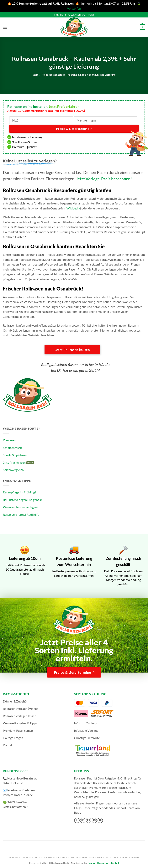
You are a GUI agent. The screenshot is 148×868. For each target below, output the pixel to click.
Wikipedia (73, 208)
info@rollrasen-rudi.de (18, 795)
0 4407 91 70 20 (14, 783)
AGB (109, 857)
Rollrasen (99, 783)
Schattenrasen (12, 448)
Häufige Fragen (13, 738)
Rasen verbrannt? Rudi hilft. (21, 514)
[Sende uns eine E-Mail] (89, 820)
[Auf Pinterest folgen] (94, 820)
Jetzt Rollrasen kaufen (72, 350)
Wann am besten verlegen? (21, 507)
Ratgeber (97, 808)
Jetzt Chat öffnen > (16, 807)
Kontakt (8, 745)
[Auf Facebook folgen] (77, 820)
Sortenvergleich (13, 470)
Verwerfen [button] (74, 8)
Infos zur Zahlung (86, 723)
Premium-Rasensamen (18, 730)
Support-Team (125, 808)
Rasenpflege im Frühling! (19, 492)
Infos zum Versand (86, 730)
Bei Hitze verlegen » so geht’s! (22, 500)
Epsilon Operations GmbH (103, 863)
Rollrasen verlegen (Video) (20, 709)
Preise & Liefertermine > (74, 129)
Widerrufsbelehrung (54, 857)
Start (35, 75)
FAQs (78, 808)
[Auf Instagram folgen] (83, 820)
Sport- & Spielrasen (16, 455)
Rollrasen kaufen (106, 792)
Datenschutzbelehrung (87, 857)
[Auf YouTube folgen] (100, 820)
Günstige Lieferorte (87, 738)
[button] (5, 27)
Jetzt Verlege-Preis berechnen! (104, 179)
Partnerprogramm (127, 857)
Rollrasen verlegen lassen (20, 716)
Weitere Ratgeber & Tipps (20, 723)
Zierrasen (9, 440)
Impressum (30, 857)
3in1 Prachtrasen (14, 462)
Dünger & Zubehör (15, 701)
